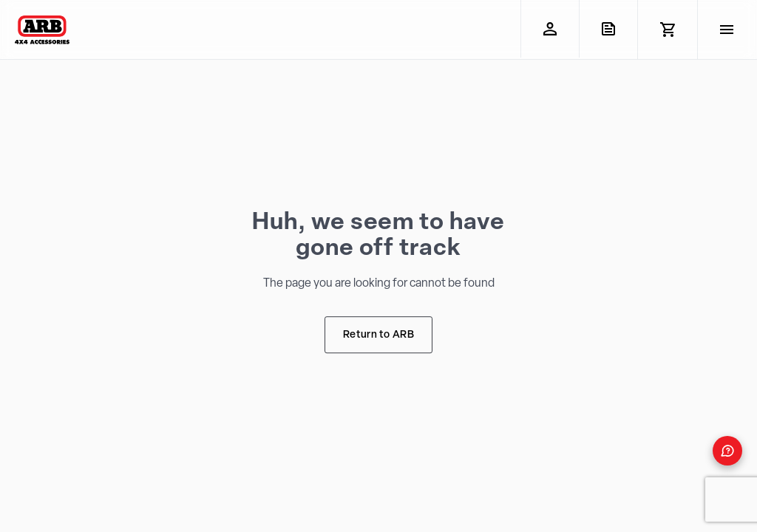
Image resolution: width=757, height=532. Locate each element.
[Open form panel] (727, 451)
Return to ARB (378, 335)
